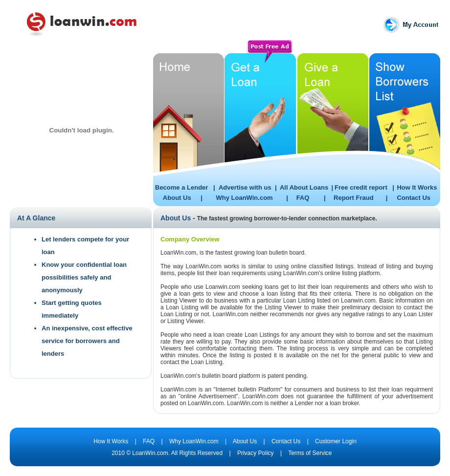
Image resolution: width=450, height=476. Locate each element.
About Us (177, 198)
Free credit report (361, 187)
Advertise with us (245, 187)
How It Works (417, 187)
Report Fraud (354, 198)
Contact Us (414, 198)
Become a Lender (181, 187)
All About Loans (304, 187)
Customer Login (336, 441)
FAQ (303, 198)
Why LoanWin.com (244, 198)
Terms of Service (310, 453)
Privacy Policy (255, 453)
